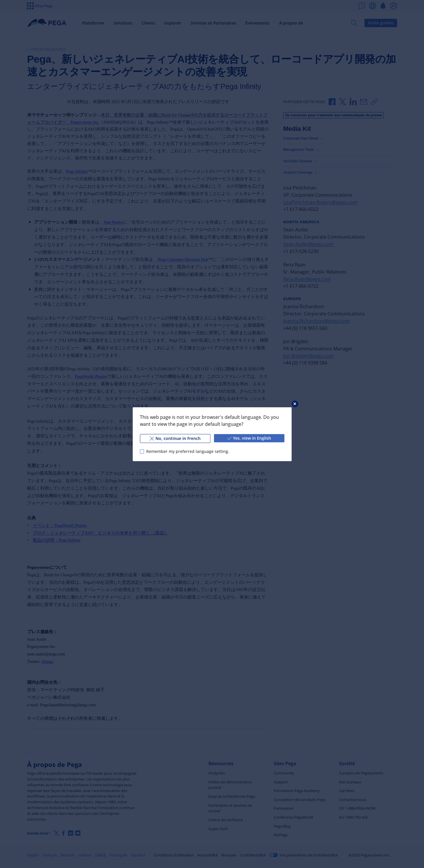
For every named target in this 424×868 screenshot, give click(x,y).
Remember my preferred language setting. (187, 451)
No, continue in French (175, 438)
